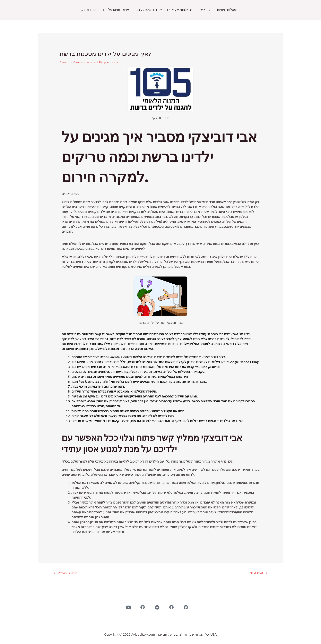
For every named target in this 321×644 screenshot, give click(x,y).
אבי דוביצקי (89, 10)
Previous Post (67, 573)
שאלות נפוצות (227, 10)
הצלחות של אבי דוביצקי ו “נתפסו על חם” (164, 10)
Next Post (257, 573)
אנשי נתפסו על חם (116, 10)
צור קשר (205, 10)
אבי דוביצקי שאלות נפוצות (80, 62)
